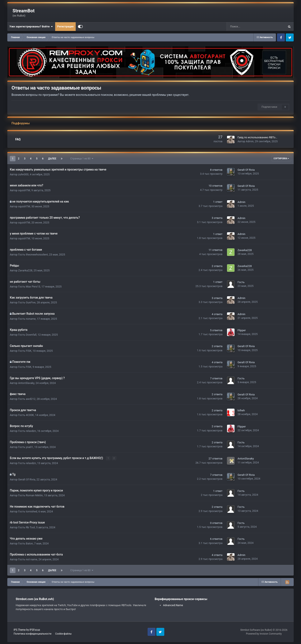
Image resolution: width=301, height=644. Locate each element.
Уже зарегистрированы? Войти (31, 27)
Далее (52, 159)
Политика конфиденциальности (33, 634)
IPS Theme (20, 630)
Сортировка (281, 158)
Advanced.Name (173, 605)
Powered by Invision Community (264, 634)
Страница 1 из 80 (82, 159)
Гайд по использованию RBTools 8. (260, 137)
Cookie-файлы (63, 634)
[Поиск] (245, 27)
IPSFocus (35, 630)
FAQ (18, 139)
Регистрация (65, 26)
